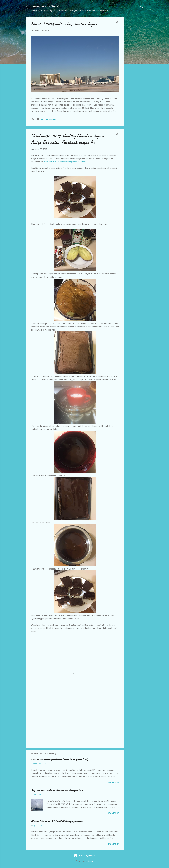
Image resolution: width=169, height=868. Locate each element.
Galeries (90, 861)
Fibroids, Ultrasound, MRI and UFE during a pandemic (57, 821)
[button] (117, 23)
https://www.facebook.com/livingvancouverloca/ (65, 162)
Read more (113, 782)
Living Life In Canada (46, 6)
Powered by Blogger (85, 856)
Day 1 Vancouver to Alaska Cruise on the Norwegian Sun (57, 791)
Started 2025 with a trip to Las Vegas (64, 24)
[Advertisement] (135, 58)
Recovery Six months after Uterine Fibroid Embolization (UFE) (59, 760)
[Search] (142, 7)
